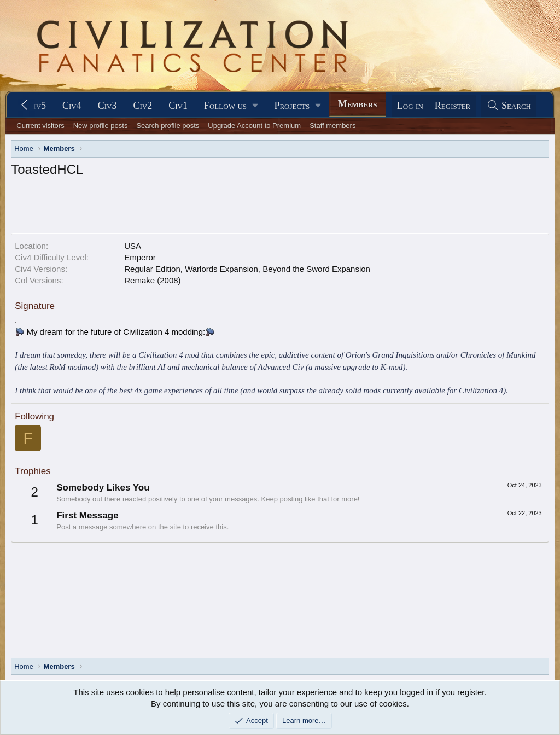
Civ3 (107, 106)
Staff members (332, 126)
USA (133, 246)
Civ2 (143, 106)
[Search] (509, 106)
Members (358, 104)
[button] (231, 106)
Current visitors (40, 126)
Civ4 (72, 106)
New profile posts (101, 126)
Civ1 (178, 106)
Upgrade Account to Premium (254, 126)
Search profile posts (168, 126)
